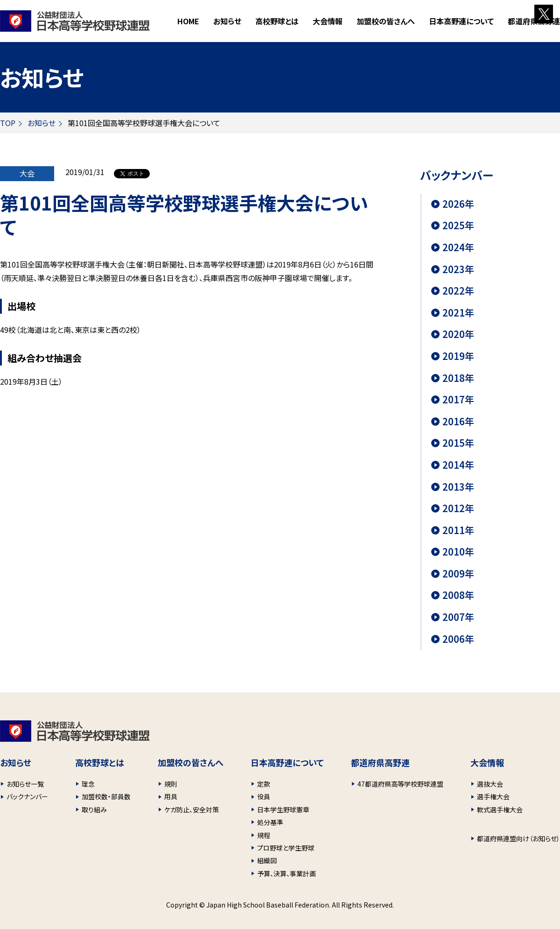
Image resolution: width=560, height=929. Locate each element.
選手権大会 (493, 796)
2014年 (458, 465)
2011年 (458, 530)
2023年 (458, 269)
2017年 (458, 400)
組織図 (267, 860)
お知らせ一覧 (25, 784)
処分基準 (270, 822)
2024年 (458, 247)
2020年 (458, 334)
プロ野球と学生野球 (286, 848)
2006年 (458, 639)
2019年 (458, 356)
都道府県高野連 (534, 21)
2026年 (458, 204)
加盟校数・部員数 (106, 796)
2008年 (458, 595)
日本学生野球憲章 (283, 809)
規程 (264, 835)
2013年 (458, 487)
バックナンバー (27, 796)
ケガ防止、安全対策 (192, 809)
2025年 (458, 225)
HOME (188, 21)
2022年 (458, 291)
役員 (264, 796)
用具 (171, 796)
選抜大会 (490, 784)
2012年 (458, 508)
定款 (264, 784)
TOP (8, 123)
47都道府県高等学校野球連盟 (400, 784)
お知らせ (227, 21)
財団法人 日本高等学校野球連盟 (75, 21)
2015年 (458, 443)
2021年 (458, 313)
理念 (88, 784)
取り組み (94, 809)
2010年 (458, 552)
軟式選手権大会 (500, 809)
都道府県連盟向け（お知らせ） (518, 838)
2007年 (458, 617)
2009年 (458, 574)
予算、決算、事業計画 (287, 873)
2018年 (458, 378)
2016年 (458, 422)
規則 (171, 784)
